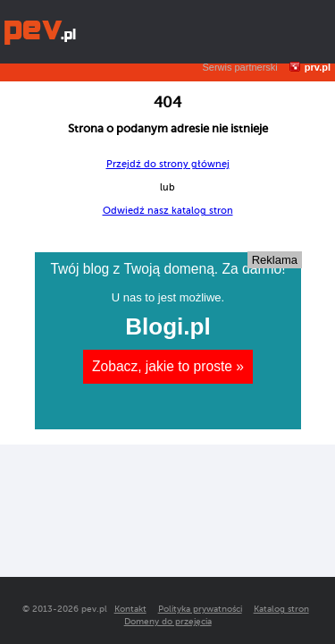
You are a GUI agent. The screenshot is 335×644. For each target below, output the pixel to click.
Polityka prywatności (200, 609)
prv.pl (318, 67)
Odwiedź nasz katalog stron (168, 211)
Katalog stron (281, 609)
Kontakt (130, 609)
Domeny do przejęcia (168, 621)
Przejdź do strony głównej (168, 164)
